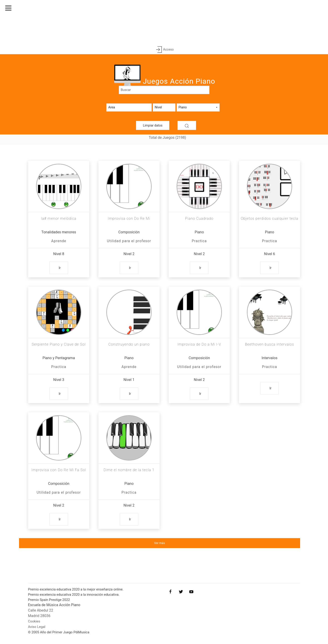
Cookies (34, 621)
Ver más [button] (160, 543)
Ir (60, 268)
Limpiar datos (153, 125)
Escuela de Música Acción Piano (54, 605)
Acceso (164, 50)
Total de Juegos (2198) (167, 138)
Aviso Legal (37, 627)
